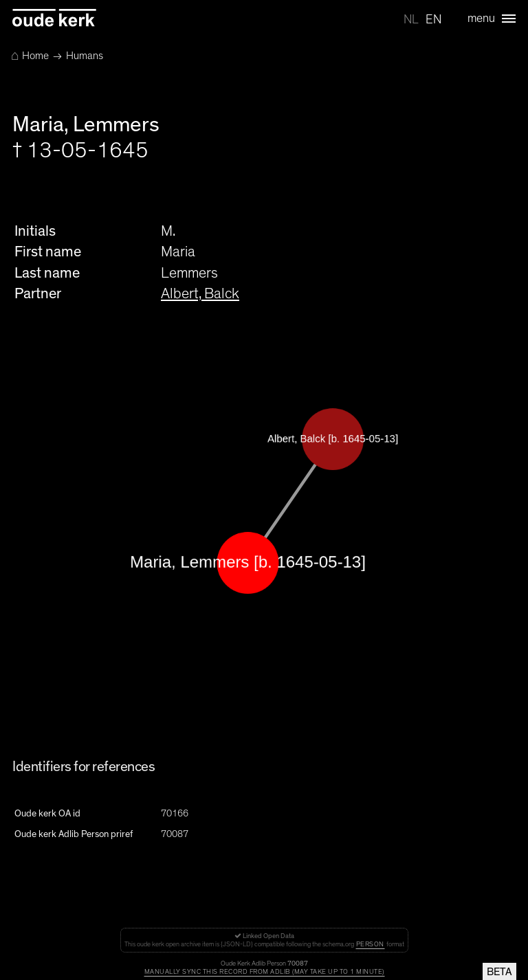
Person (370, 944)
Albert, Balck (200, 293)
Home (30, 56)
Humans (85, 56)
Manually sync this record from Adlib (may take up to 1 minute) (264, 972)
